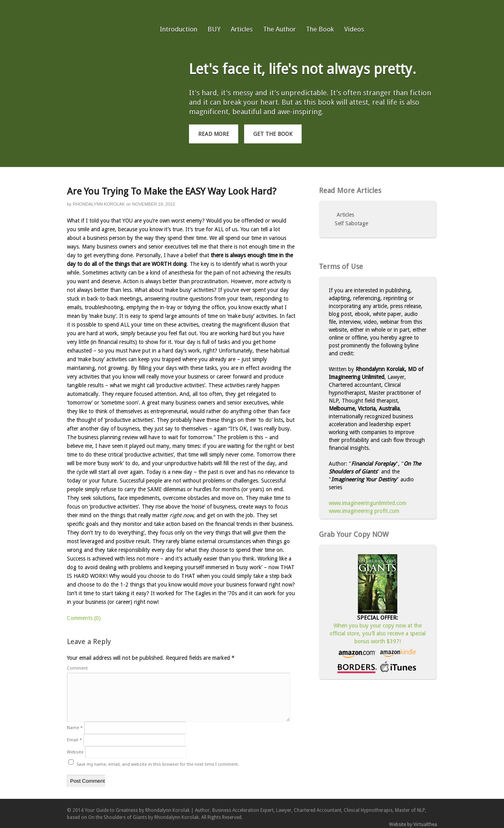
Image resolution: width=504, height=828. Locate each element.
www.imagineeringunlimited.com (368, 503)
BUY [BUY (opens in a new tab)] (214, 29)
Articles (242, 29)
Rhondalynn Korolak (99, 204)
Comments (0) (84, 618)
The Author (279, 29)
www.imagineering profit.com (364, 511)
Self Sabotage (351, 223)
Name (75, 728)
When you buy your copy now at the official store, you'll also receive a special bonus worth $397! (378, 633)
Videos (354, 29)
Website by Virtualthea (413, 824)
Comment (77, 668)
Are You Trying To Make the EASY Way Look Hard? (172, 191)
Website (75, 752)
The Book (320, 29)
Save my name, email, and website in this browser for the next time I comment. (158, 764)
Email (74, 740)
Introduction (179, 29)
